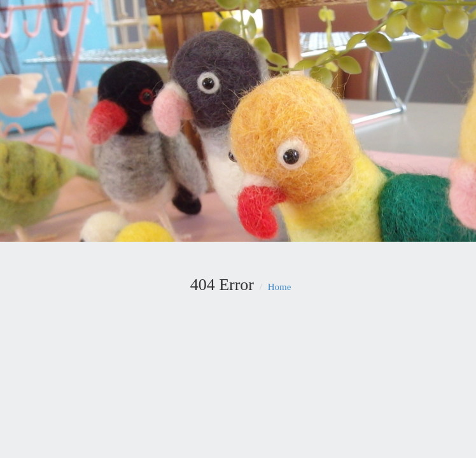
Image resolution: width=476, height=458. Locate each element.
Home (280, 287)
